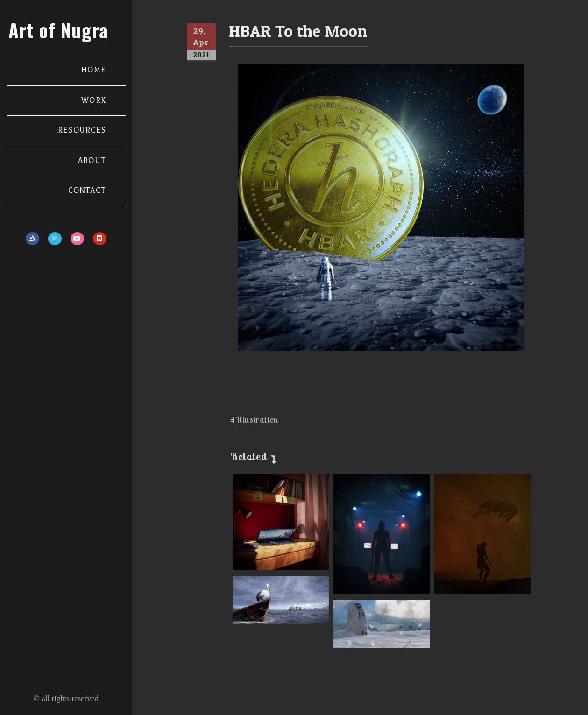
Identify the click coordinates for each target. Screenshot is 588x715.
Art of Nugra (58, 30)
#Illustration (254, 420)
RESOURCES (82, 130)
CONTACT (87, 191)
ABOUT (92, 161)
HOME (94, 70)
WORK (94, 100)
